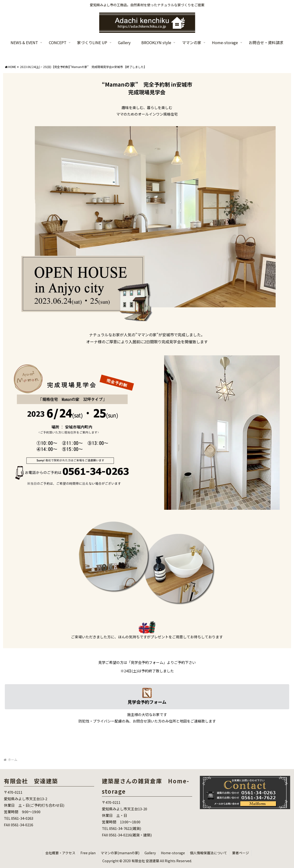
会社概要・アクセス (60, 853)
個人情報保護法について (209, 853)
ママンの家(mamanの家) (120, 853)
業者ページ (241, 853)
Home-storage (173, 853)
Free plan (88, 853)
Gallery (150, 853)
